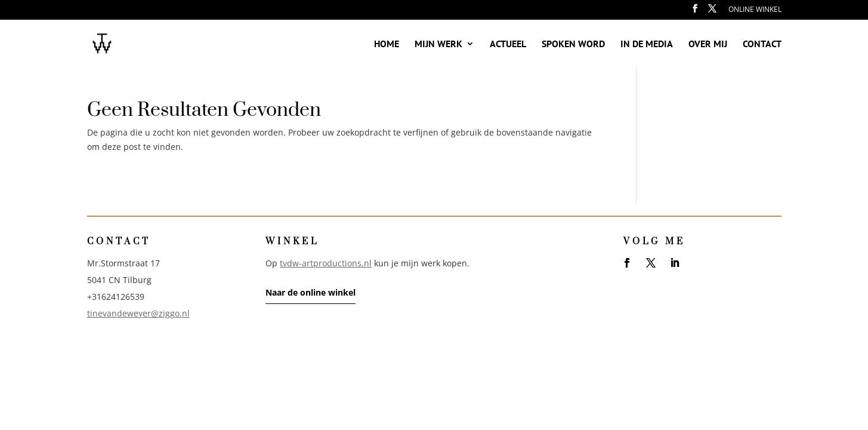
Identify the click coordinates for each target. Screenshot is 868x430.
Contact (762, 44)
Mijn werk (438, 44)
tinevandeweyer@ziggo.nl (138, 313)
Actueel (508, 44)
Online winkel (755, 10)
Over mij (708, 44)
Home (387, 44)
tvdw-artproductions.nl (326, 263)
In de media (647, 44)
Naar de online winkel (311, 292)
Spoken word (573, 44)
